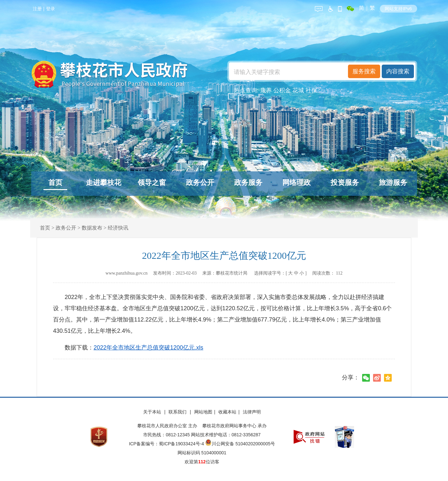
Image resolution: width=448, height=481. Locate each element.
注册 (37, 9)
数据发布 (92, 228)
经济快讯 (118, 228)
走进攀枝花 (104, 182)
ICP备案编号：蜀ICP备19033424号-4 (167, 444)
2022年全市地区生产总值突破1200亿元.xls (148, 348)
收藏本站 (227, 412)
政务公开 (200, 182)
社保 (311, 90)
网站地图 (203, 412)
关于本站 (153, 412)
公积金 (282, 90)
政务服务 (248, 182)
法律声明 (252, 412)
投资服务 (345, 182)
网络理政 (297, 182)
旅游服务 (393, 182)
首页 (55, 182)
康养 (266, 90)
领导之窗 (152, 182)
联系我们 (178, 412)
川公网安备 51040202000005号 (240, 444)
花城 (298, 90)
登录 (50, 9)
